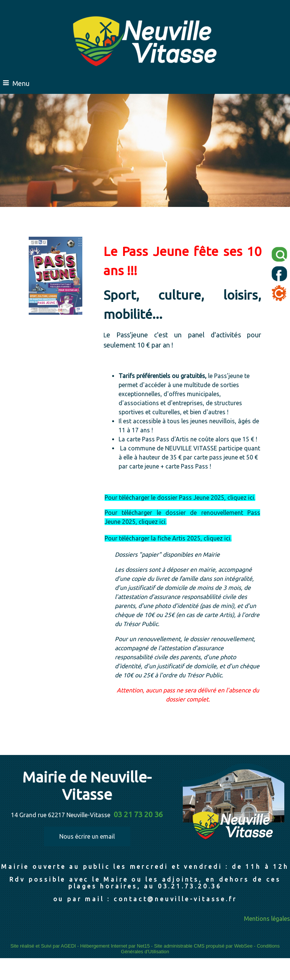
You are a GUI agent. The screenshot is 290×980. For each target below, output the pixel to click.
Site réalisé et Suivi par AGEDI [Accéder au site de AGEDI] (43, 946)
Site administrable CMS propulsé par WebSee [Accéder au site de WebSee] (203, 946)
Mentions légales (267, 919)
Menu (21, 83)
